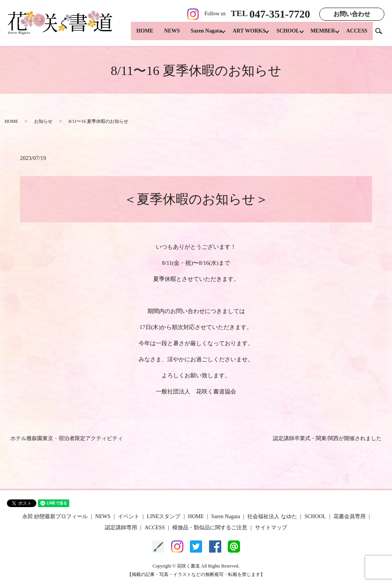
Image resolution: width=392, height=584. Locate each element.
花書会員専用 (350, 516)
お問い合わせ (352, 14)
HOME (135, 35)
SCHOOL (283, 35)
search (382, 34)
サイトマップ (271, 528)
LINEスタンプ (164, 516)
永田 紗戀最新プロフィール (55, 516)
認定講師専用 (121, 528)
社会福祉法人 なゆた (272, 516)
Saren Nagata (197, 35)
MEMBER (321, 35)
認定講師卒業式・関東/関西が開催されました (327, 438)
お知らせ (43, 121)
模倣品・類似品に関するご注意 (210, 528)
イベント (129, 516)
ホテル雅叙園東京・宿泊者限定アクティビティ (67, 438)
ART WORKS (242, 35)
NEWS (163, 35)
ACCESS (357, 35)
